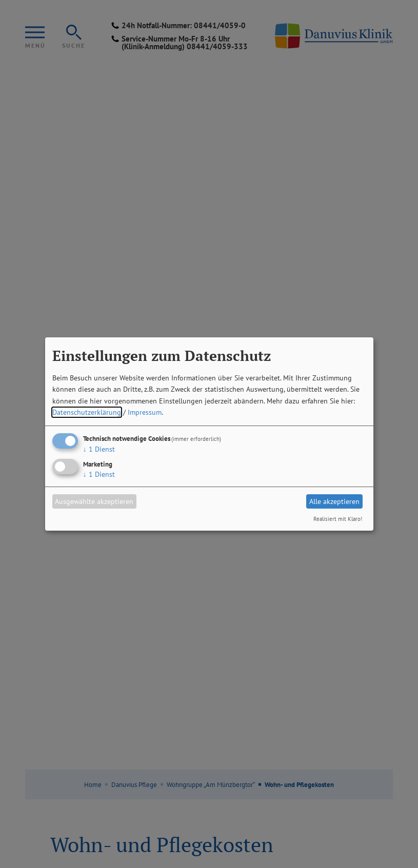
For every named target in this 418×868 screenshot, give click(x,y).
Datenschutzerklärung (87, 412)
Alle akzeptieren (334, 501)
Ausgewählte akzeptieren (94, 501)
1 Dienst (99, 449)
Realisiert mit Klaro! (338, 519)
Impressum (145, 412)
